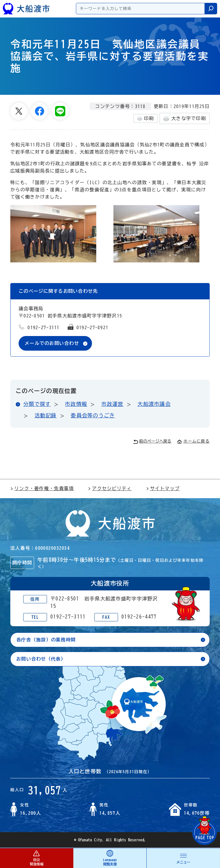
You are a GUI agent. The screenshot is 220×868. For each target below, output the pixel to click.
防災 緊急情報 (37, 858)
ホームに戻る (193, 441)
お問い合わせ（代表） (41, 659)
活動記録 (46, 415)
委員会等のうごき (93, 415)
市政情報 (76, 404)
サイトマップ (163, 489)
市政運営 (112, 404)
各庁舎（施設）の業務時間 (46, 640)
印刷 (146, 119)
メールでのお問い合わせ (52, 343)
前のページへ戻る (152, 442)
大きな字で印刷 (185, 119)
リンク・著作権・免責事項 (42, 489)
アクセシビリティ (110, 489)
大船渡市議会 (154, 404)
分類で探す (37, 404)
